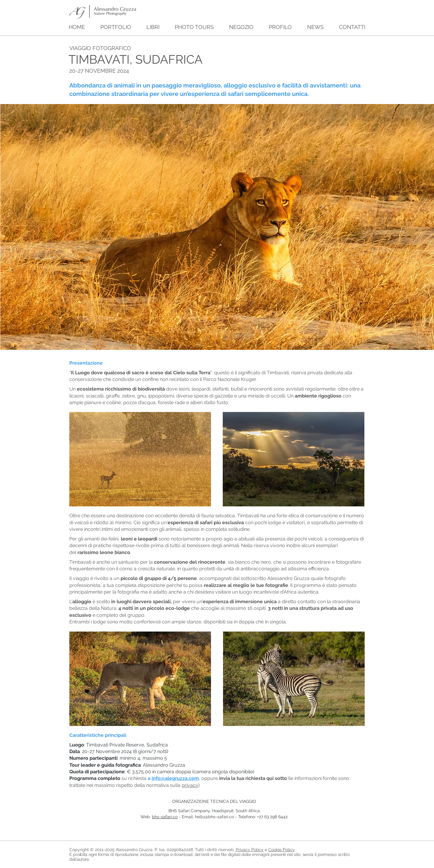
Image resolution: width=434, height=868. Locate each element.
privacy (190, 785)
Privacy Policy (250, 850)
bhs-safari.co (165, 817)
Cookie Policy (281, 850)
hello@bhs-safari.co (214, 817)
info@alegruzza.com (175, 778)
